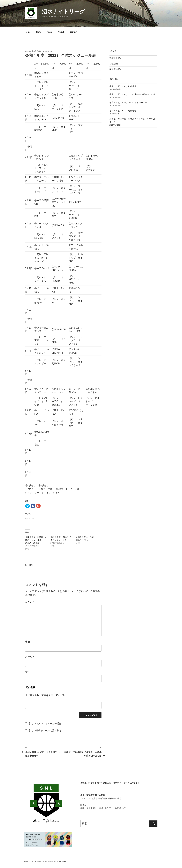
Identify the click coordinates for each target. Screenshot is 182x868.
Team (50, 32)
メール (29, 657)
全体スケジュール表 (85, 537)
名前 (28, 642)
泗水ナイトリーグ (63, 12)
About (61, 32)
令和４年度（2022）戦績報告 (123, 111)
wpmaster (47, 51)
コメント (30, 602)
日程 (31, 565)
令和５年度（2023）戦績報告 (123, 86)
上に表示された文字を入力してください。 (47, 695)
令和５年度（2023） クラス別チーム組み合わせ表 (132, 94)
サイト (29, 672)
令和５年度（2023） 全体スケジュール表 (128, 103)
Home (28, 32)
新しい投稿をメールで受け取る (45, 731)
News (39, 32)
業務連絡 (114, 69)
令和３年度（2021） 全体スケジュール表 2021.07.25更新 (36, 540)
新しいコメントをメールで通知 (45, 724)
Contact (73, 32)
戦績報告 (114, 58)
